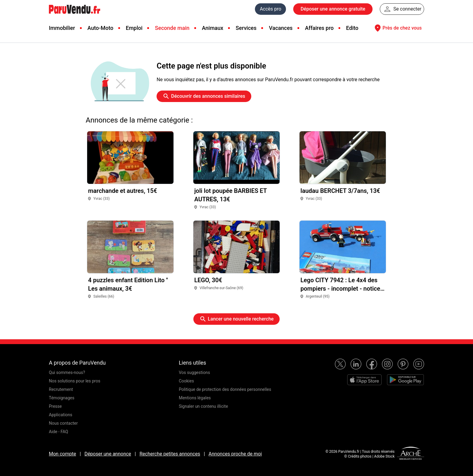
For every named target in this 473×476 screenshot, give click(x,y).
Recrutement (61, 389)
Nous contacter (63, 423)
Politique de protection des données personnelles (225, 389)
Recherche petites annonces (170, 454)
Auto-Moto (100, 28)
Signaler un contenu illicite (203, 406)
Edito (352, 28)
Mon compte (62, 454)
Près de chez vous (397, 28)
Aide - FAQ (59, 432)
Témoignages (62, 398)
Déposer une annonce (108, 454)
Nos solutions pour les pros (75, 381)
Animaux (213, 28)
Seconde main (172, 28)
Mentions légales (195, 398)
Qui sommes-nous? (67, 372)
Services (246, 28)
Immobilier (62, 28)
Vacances (281, 28)
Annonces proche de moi (235, 454)
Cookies (186, 381)
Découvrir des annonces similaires (204, 96)
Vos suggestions (195, 372)
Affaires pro (319, 28)
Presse (55, 406)
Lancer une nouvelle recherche (237, 319)
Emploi (134, 28)
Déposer (333, 9)
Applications (61, 415)
